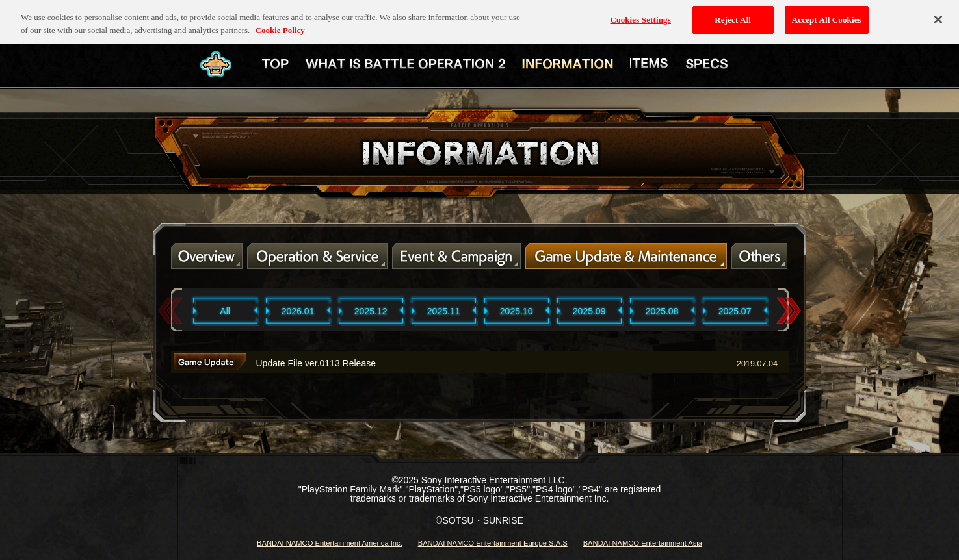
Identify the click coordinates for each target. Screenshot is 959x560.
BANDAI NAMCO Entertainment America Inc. (330, 543)
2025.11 (444, 311)
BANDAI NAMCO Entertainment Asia (643, 543)
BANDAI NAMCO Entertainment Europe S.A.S (493, 543)
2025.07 (735, 311)
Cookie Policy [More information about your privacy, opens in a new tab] (280, 25)
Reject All (733, 15)
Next (789, 311)
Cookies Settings (640, 15)
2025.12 (371, 311)
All (225, 311)
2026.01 (298, 311)
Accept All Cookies (827, 15)
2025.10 (517, 311)
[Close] (938, 15)
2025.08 (662, 311)
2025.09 (589, 311)
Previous (170, 311)
